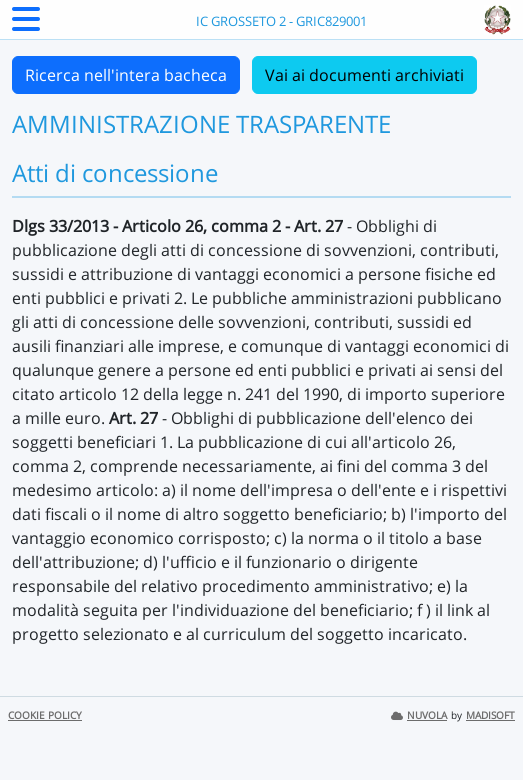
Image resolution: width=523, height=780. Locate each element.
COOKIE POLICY (45, 715)
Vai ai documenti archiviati (364, 75)
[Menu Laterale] (26, 25)
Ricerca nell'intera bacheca (126, 75)
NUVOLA (419, 715)
